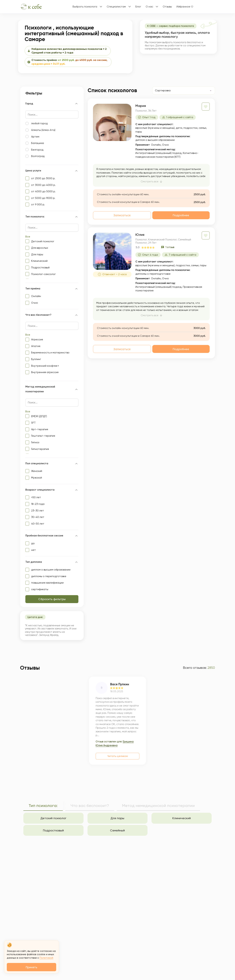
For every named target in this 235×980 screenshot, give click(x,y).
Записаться (122, 215)
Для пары (117, 818)
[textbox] (167, 91)
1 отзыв (170, 247)
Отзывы (167, 7)
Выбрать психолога (85, 7)
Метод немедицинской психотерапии (158, 806)
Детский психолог (53, 818)
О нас (149, 7)
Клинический (182, 818)
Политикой (46, 958)
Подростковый (53, 830)
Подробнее (181, 215)
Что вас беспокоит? (90, 806)
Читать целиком (118, 756)
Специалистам (116, 7)
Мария (141, 106)
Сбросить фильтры (52, 599)
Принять (31, 967)
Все (28, 237)
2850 (211, 668)
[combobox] (184, 91)
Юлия (140, 235)
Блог (138, 7)
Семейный (117, 830)
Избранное (183, 7)
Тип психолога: (43, 806)
